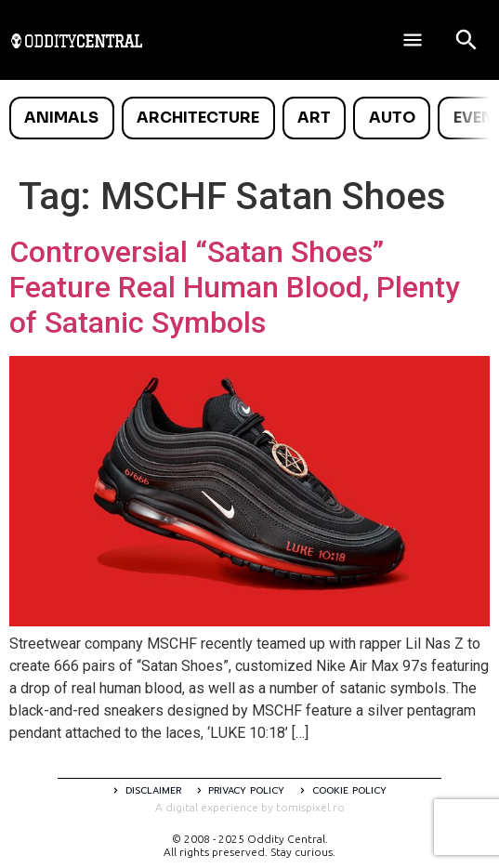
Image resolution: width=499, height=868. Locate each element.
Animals (61, 118)
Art (314, 118)
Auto (392, 118)
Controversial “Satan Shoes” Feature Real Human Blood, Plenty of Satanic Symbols (235, 288)
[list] (249, 118)
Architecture (198, 118)
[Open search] (466, 40)
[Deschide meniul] (413, 40)
